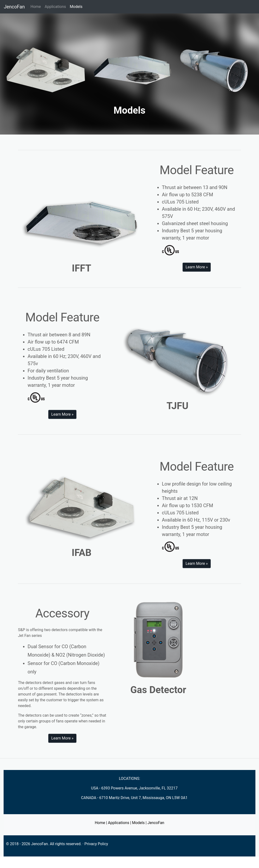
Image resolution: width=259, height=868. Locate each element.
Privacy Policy (96, 844)
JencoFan (14, 7)
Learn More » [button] (197, 267)
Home (36, 7)
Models (77, 6)
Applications (55, 7)
